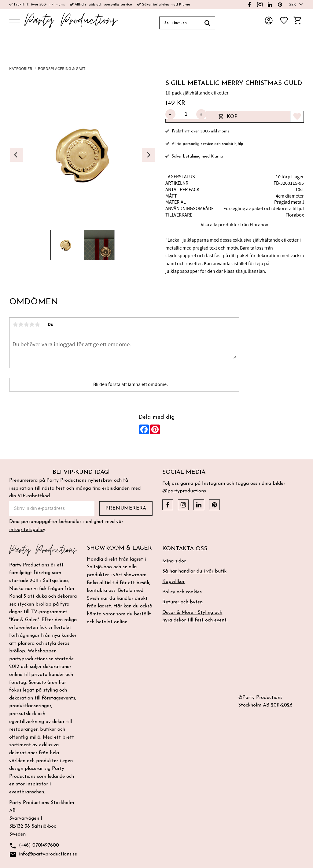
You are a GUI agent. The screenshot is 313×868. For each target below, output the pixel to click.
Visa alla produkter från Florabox (234, 225)
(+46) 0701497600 (34, 846)
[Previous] (17, 155)
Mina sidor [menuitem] (174, 561)
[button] (15, 23)
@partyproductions (184, 491)
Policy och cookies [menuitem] (182, 592)
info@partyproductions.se (43, 855)
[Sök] (207, 23)
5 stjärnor (37, 325)
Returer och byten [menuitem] (182, 602)
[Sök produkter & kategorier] (179, 23)
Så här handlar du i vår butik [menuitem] (194, 571)
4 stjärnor (32, 325)
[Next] (149, 155)
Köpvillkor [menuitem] (173, 582)
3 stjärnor (26, 325)
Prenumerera (126, 508)
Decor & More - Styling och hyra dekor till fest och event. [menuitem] (195, 617)
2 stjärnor (21, 325)
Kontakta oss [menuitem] (185, 549)
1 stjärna (15, 325)
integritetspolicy (27, 530)
